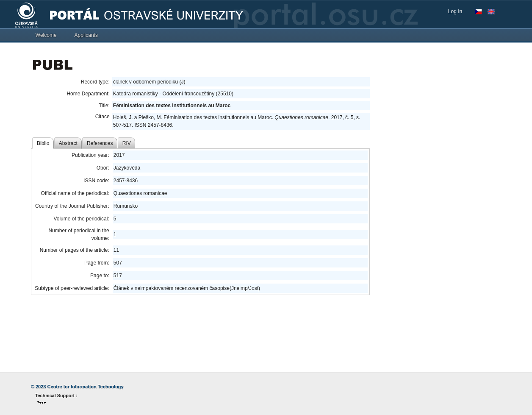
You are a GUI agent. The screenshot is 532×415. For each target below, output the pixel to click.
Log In (455, 11)
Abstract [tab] (68, 143)
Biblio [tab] (43, 143)
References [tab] (100, 143)
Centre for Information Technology (86, 387)
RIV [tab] (127, 143)
